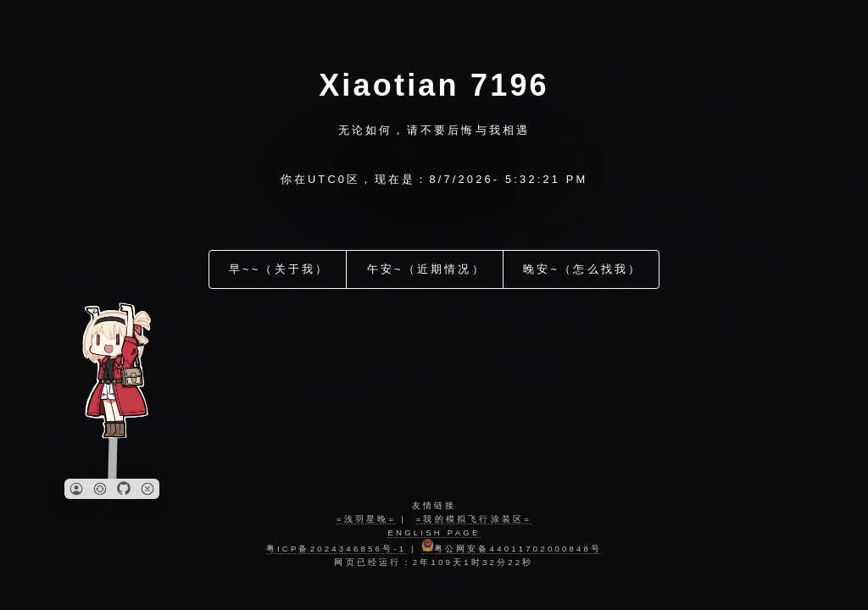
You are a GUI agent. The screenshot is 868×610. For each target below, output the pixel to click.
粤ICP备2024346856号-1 (336, 549)
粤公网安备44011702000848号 (512, 549)
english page (434, 532)
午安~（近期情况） (426, 261)
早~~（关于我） (279, 261)
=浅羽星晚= (366, 519)
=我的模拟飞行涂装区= (474, 519)
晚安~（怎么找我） (582, 261)
